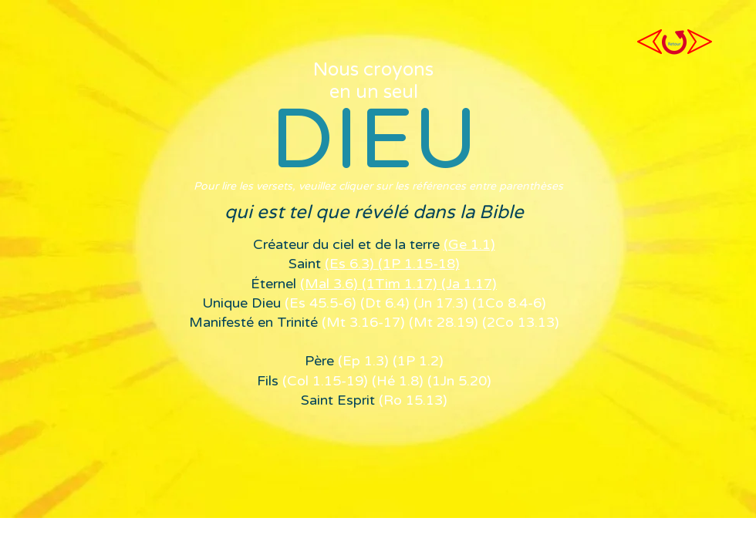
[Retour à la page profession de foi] (674, 42)
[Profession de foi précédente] (650, 42)
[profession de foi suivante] (700, 42)
